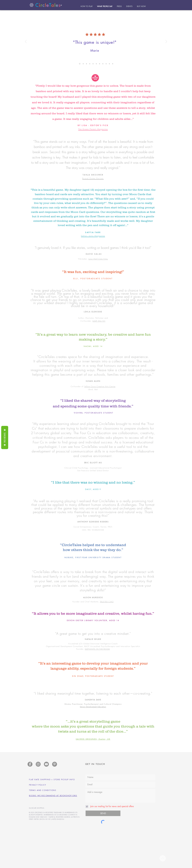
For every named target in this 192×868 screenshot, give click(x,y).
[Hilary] (86, 64)
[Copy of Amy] (113, 64)
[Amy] (80, 64)
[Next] (166, 42)
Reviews (5, 438)
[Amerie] (93, 64)
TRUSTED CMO (107, 602)
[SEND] (103, 813)
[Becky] (96, 64)
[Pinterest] (55, 764)
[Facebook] (30, 764)
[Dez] (90, 64)
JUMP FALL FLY (99, 321)
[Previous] (26, 42)
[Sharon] (103, 64)
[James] (106, 64)
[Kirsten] (109, 64)
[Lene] (100, 64)
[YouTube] (46, 764)
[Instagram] (38, 764)
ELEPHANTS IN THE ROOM (97, 649)
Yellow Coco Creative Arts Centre (100, 386)
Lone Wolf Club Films (98, 259)
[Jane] (83, 64)
